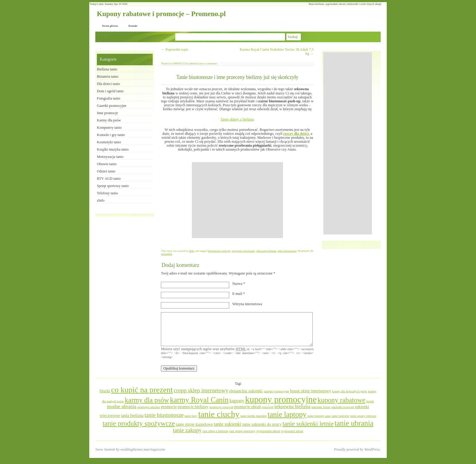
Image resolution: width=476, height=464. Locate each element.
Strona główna (110, 26)
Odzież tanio (106, 171)
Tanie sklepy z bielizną (237, 119)
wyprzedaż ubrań (292, 431)
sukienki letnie (321, 407)
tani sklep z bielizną (215, 431)
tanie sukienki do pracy (262, 424)
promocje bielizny (193, 407)
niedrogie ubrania (149, 407)
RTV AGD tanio (109, 179)
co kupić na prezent (142, 390)
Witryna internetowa (247, 304)
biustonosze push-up (219, 251)
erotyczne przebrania (243, 251)
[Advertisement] (237, 200)
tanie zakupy (187, 430)
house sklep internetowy (310, 391)
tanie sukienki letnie (308, 424)
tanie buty (191, 416)
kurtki (370, 401)
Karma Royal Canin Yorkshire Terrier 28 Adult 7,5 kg (277, 51)
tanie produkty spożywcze (139, 423)
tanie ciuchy (219, 414)
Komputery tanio (109, 128)
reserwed (267, 407)
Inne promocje (107, 113)
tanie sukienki (228, 424)
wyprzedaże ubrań (268, 431)
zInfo (192, 251)
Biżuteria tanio (108, 77)
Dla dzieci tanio (108, 84)
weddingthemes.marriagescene (143, 449)
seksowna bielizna (266, 251)
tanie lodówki (340, 416)
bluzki (105, 391)
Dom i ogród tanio (110, 91)
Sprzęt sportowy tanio (113, 186)
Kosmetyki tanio (109, 142)
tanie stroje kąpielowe (194, 424)
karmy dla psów (147, 400)
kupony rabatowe (342, 400)
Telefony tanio (107, 193)
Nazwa (239, 284)
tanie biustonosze (287, 251)
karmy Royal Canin (199, 400)
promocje (169, 407)
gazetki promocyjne (276, 391)
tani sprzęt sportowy (242, 431)
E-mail (239, 294)
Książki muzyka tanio (113, 149)
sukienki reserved (343, 407)
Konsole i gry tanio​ (111, 135)
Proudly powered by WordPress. (357, 449)
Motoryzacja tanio (110, 157)
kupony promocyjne (281, 399)
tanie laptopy (287, 414)
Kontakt (133, 26)
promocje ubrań (247, 407)
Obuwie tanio (107, 164)
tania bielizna (132, 416)
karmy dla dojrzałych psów (350, 391)
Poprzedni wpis (174, 49)
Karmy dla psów (109, 120)
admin (193, 63)
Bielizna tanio (107, 69)
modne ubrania (122, 407)
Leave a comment (207, 63)
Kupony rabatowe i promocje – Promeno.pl (161, 14)
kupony (237, 401)
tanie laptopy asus (319, 416)
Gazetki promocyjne (112, 106)
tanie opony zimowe (363, 416)
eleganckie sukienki (246, 391)
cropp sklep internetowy (201, 390)
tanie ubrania (354, 423)
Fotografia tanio (109, 98)
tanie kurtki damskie (254, 416)
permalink (167, 254)
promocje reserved (221, 407)
